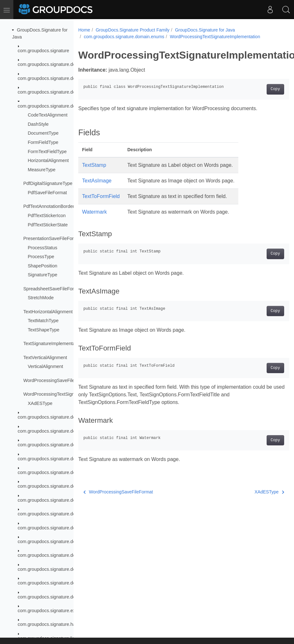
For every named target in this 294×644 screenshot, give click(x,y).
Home (84, 30)
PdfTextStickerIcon (47, 216)
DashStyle (38, 124)
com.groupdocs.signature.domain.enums (59, 106)
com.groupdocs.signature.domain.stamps (60, 583)
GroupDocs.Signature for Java (205, 30)
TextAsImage (97, 181)
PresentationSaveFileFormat (52, 238)
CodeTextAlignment (48, 115)
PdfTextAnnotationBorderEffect (55, 206)
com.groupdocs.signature (44, 51)
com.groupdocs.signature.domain (52, 64)
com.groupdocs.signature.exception (54, 611)
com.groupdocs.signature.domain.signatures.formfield (72, 555)
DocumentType (43, 133)
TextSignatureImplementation (53, 343)
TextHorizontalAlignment (48, 312)
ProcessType (41, 257)
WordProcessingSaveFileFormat (56, 380)
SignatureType (42, 275)
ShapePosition (42, 266)
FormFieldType (43, 142)
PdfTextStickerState (48, 225)
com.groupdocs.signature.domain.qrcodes (60, 528)
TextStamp (94, 165)
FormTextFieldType (47, 152)
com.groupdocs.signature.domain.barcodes (62, 78)
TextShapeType (43, 330)
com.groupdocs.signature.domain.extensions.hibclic (70, 445)
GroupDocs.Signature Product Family (133, 30)
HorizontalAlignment (48, 160)
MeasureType (42, 170)
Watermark (94, 212)
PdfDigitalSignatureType (48, 183)
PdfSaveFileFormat (47, 193)
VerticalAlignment (45, 366)
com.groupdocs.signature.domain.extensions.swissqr (72, 500)
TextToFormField (101, 196)
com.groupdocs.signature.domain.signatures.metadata (73, 569)
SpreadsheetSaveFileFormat (52, 289)
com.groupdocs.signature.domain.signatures (63, 541)
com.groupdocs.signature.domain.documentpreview (70, 92)
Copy (260, 89)
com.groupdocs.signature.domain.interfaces (62, 514)
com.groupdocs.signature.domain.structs (59, 597)
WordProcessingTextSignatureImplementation (70, 394)
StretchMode (41, 298)
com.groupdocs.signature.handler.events (59, 624)
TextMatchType (43, 321)
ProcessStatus (42, 248)
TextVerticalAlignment (45, 357)
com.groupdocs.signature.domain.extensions (63, 417)
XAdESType (40, 403)
